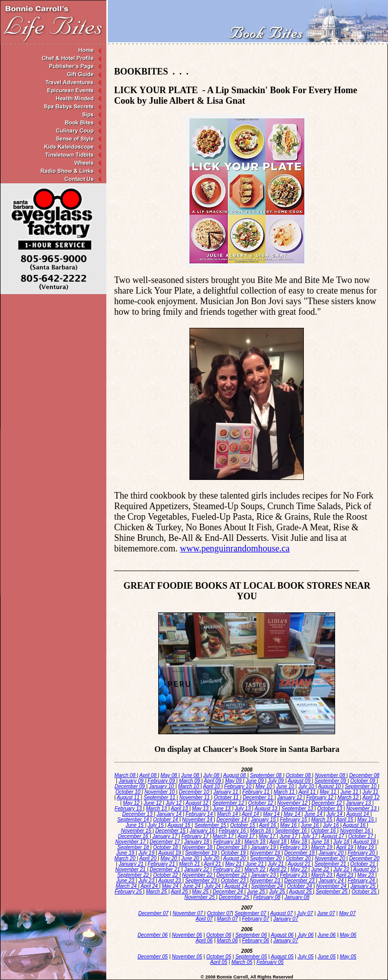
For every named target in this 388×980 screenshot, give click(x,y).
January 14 (170, 814)
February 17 (196, 836)
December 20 (364, 858)
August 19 (170, 853)
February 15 (294, 820)
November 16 (356, 831)
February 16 (233, 831)
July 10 (307, 786)
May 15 (366, 820)
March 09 (190, 781)
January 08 (297, 897)
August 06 (282, 935)
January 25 (363, 886)
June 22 (321, 869)
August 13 (267, 809)
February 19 (294, 847)
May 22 (300, 869)
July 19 (147, 853)
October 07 (219, 913)
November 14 (198, 820)
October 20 (299, 858)
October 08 (299, 775)
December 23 (300, 881)
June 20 (191, 858)
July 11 (370, 792)
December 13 (138, 814)
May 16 (289, 825)
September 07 (251, 913)
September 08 (267, 775)
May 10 (265, 786)
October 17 (361, 836)
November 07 (188, 913)
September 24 (268, 886)
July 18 (342, 842)
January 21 (132, 864)
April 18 (278, 842)
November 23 (266, 881)
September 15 (211, 825)
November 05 (187, 957)
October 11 (227, 797)
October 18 (166, 847)
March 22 (255, 869)
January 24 (332, 881)
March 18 (255, 842)
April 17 (247, 836)
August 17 (334, 836)
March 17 (224, 836)
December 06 (153, 935)
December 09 (130, 786)
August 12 (198, 803)
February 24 (362, 881)
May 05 (348, 957)
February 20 (362, 853)
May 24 (171, 886)
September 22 (134, 875)
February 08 (267, 897)
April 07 (204, 919)
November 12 (293, 803)
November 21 (131, 869)
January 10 (162, 786)
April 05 (219, 962)
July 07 (305, 913)
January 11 (226, 792)
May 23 (366, 875)
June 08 (191, 775)
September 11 (160, 797)
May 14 (272, 814)
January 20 (332, 853)
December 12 (327, 803)
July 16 (332, 825)
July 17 (310, 836)
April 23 (345, 875)
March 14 (228, 814)
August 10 (330, 786)
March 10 (189, 786)
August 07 (281, 913)
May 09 (234, 781)
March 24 (127, 886)
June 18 (321, 842)
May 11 (329, 792)
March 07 (227, 919)
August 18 (365, 842)
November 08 (331, 775)
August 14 (358, 814)
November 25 (200, 897)
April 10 (212, 786)
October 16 (324, 831)
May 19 (366, 847)
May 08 (170, 775)
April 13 (180, 809)
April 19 (345, 847)
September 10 (361, 786)
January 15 (264, 820)
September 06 (251, 935)
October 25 (365, 892)
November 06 (187, 935)
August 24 (236, 886)
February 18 (228, 842)
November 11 (195, 797)
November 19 (266, 853)
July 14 (335, 814)
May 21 (234, 864)
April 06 (204, 940)
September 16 (292, 831)
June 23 (126, 881)
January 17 (165, 836)
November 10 (160, 792)
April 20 (149, 858)
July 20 (212, 858)
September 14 (134, 820)
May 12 (132, 803)
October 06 (218, 935)
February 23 (294, 875)
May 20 (170, 858)
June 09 (255, 781)
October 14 (166, 820)
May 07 (347, 913)
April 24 (150, 886)
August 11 (129, 797)
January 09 (132, 781)
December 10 (195, 792)
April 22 (278, 869)
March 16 (261, 831)
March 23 (322, 875)
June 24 (192, 886)
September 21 (331, 864)
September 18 (134, 847)
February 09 (162, 781)
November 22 (198, 875)
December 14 (233, 820)
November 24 (332, 886)
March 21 (190, 864)
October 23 (234, 881)
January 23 (264, 875)
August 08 (235, 775)
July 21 (276, 864)
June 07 (326, 913)
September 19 (202, 853)
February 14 (200, 814)
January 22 (197, 869)
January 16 (203, 831)
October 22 (166, 875)
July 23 (147, 881)
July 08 (212, 775)
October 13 (330, 809)
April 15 (345, 820)
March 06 (227, 940)
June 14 (314, 814)
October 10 (128, 792)
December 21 (166, 869)
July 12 (174, 803)
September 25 (333, 892)
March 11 (285, 792)
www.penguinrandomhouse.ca (235, 548)
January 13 (359, 803)
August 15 (180, 825)
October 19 (234, 853)
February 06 (255, 940)
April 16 (268, 825)
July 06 (306, 935)
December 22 (233, 875)
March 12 (349, 797)
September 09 (331, 781)
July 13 (243, 809)
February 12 (321, 797)
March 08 (125, 775)
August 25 (301, 892)
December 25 (235, 897)
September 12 (229, 803)
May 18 (300, 842)
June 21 (255, 864)
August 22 (365, 869)
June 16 (310, 825)
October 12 (261, 803)
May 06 (348, 935)
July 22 (342, 869)
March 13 (157, 809)
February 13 (129, 809)
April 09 (213, 781)
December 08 (364, 775)
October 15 (243, 825)
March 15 (322, 820)
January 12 (290, 797)
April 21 (213, 864)
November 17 (131, 842)
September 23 (202, 881)
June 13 (222, 809)
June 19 (126, 853)
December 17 (166, 842)
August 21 (300, 864)
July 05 (306, 957)
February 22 (228, 869)
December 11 (259, 797)
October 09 (363, 781)
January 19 (264, 847)
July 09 (276, 781)
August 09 (300, 781)
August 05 (282, 957)
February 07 (255, 919)
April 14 (251, 814)
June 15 (135, 825)
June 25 (256, 892)
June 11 (350, 792)
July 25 (278, 892)
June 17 (289, 836)
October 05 (218, 957)
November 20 (331, 858)
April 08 (149, 775)
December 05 (153, 957)
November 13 (362, 809)
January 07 (285, 919)
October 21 (363, 864)
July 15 (156, 825)
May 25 (201, 892)
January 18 (197, 842)
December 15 (171, 831)
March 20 (125, 858)
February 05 (270, 962)
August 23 (170, 881)
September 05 (251, 957)
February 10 (239, 786)
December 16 (134, 836)
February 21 (162, 864)
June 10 (286, 786)
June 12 (153, 803)
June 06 (327, 935)
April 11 (308, 792)
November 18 (198, 847)
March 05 (242, 962)
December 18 (233, 847)
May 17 (268, 836)
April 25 (180, 892)
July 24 (213, 886)
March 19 (322, 847)
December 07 (153, 913)
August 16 (355, 825)
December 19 (300, 853)
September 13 (298, 809)
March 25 (157, 892)
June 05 (327, 957)
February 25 (129, 892)
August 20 (235, 858)
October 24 (300, 886)
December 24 (229, 892)
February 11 (257, 792)
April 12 (371, 797)
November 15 (137, 831)
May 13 (201, 809)
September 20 (267, 858)
